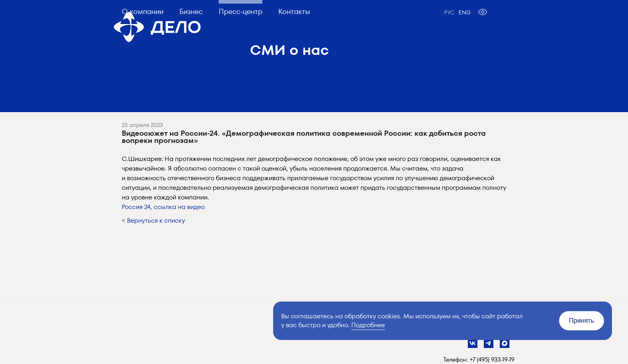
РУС (449, 12)
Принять (582, 321)
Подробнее (368, 325)
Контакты (294, 11)
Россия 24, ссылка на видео (163, 207)
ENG (465, 12)
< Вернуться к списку (153, 220)
